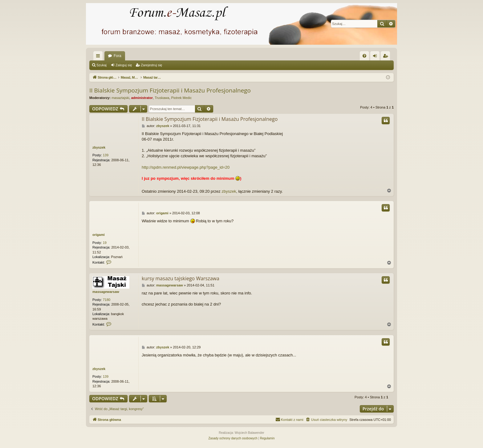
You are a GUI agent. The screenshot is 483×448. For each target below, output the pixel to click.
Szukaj (101, 65)
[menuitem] (364, 56)
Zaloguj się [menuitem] (376, 57)
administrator (142, 98)
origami (99, 235)
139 (106, 155)
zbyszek (99, 147)
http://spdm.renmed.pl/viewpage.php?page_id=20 (186, 167)
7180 (107, 300)
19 (105, 243)
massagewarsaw (106, 292)
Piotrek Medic (182, 98)
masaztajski (120, 98)
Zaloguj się (124, 65)
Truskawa (162, 98)
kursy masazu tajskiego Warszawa (181, 278)
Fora (118, 56)
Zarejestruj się (151, 65)
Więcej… (99, 57)
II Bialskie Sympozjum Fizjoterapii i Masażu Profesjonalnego (170, 90)
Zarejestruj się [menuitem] (387, 57)
